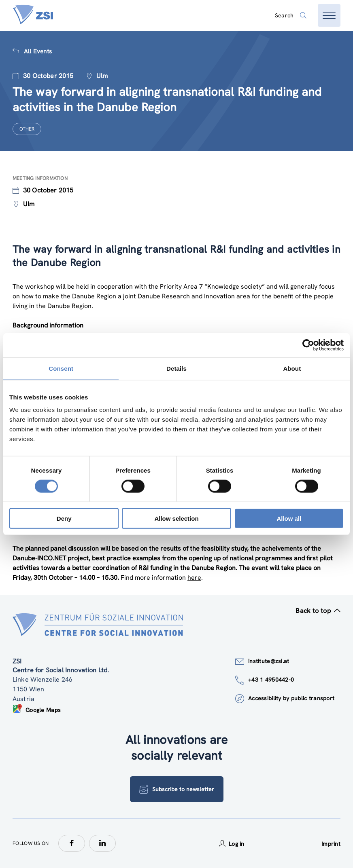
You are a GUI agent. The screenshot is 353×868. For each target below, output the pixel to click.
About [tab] (292, 368)
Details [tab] (176, 368)
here (194, 578)
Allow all (289, 518)
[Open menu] (329, 15)
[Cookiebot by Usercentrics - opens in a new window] (308, 345)
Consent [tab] (61, 368)
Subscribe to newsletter (177, 789)
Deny (64, 518)
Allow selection (176, 518)
